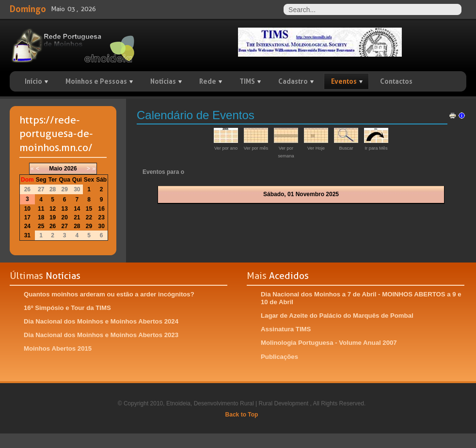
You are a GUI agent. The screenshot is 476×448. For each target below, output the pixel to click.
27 (64, 226)
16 (102, 209)
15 (89, 209)
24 (27, 226)
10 (27, 209)
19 (53, 217)
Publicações (279, 357)
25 (41, 226)
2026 (71, 169)
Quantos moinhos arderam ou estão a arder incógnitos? (109, 294)
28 (77, 226)
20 (64, 217)
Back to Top (242, 415)
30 (102, 226)
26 (53, 226)
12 (53, 209)
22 (89, 217)
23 (102, 217)
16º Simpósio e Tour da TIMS (67, 308)
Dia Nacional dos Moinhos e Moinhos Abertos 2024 (101, 321)
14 (77, 209)
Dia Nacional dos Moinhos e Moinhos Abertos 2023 (101, 335)
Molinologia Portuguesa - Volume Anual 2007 (329, 343)
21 (77, 217)
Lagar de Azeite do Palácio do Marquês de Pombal (337, 316)
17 (27, 217)
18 (41, 217)
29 (89, 226)
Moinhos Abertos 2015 (58, 348)
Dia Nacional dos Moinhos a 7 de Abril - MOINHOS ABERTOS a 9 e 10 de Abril (361, 298)
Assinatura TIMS (286, 329)
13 (64, 209)
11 (41, 209)
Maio (56, 169)
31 (27, 235)
